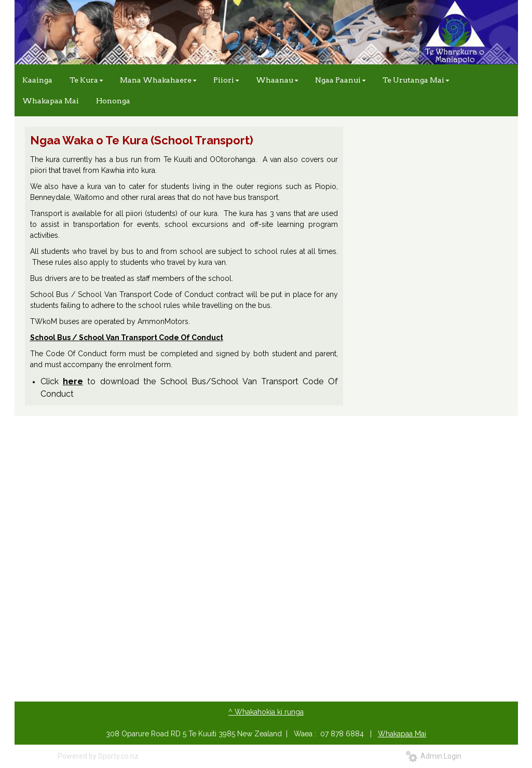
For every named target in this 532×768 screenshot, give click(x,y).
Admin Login (434, 756)
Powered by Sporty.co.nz (98, 756)
